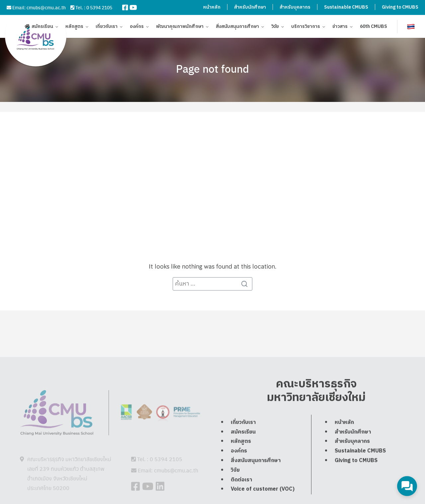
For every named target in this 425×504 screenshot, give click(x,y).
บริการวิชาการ (306, 27)
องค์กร (137, 27)
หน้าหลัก (212, 7)
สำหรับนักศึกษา (250, 7)
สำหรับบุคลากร (295, 7)
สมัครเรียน (42, 27)
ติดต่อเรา (241, 495)
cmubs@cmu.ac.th (46, 7)
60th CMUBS (374, 27)
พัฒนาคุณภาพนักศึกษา (180, 27)
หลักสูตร (74, 27)
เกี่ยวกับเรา (107, 27)
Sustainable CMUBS (346, 7)
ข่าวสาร (340, 27)
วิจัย (275, 27)
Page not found (212, 68)
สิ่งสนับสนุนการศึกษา (237, 27)
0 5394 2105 (99, 7)
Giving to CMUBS (400, 7)
